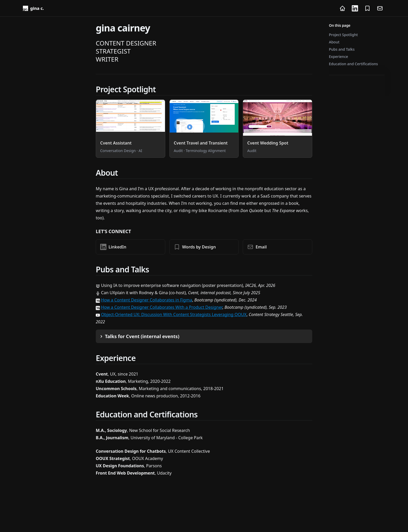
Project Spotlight (343, 35)
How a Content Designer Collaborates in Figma (146, 300)
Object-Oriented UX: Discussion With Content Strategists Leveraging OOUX (174, 314)
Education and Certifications (353, 64)
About (334, 42)
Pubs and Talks (342, 49)
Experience (339, 57)
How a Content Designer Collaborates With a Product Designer (162, 307)
